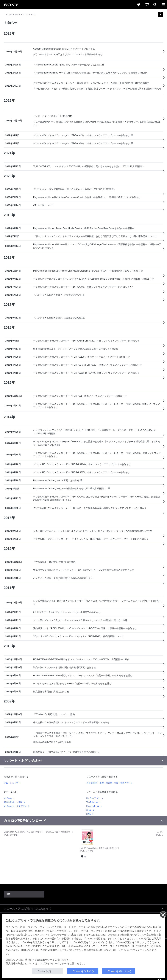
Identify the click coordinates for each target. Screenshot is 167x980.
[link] (11, 5)
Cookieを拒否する (83, 971)
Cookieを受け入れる (120, 971)
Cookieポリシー (44, 960)
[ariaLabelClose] (163, 5)
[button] (83, 909)
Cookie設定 (44, 971)
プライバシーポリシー (54, 964)
